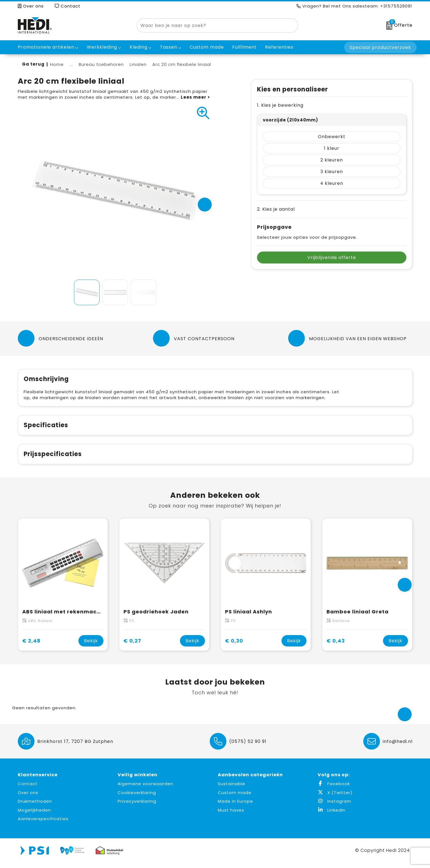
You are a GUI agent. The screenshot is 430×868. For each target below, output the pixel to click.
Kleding (139, 47)
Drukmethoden (35, 807)
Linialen (138, 64)
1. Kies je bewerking (280, 105)
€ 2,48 (31, 647)
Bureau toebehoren (101, 64)
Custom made (235, 798)
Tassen (169, 47)
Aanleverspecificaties (43, 825)
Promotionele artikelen (46, 47)
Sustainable (232, 789)
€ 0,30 (234, 647)
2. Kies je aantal (276, 209)
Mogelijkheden (34, 816)
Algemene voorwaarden (145, 789)
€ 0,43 (336, 647)
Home (57, 64)
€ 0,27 (132, 647)
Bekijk (91, 647)
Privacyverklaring (137, 807)
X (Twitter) (335, 798)
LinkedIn (332, 816)
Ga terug (33, 64)
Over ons (31, 6)
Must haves (231, 816)
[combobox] (211, 25)
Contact (68, 6)
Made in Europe (235, 807)
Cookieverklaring (137, 798)
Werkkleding (102, 47)
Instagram (334, 807)
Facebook (334, 789)
